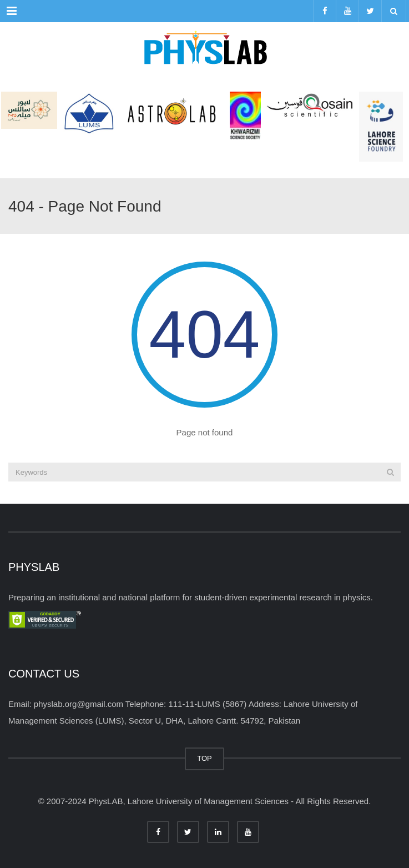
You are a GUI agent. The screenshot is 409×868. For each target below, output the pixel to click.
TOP (204, 758)
